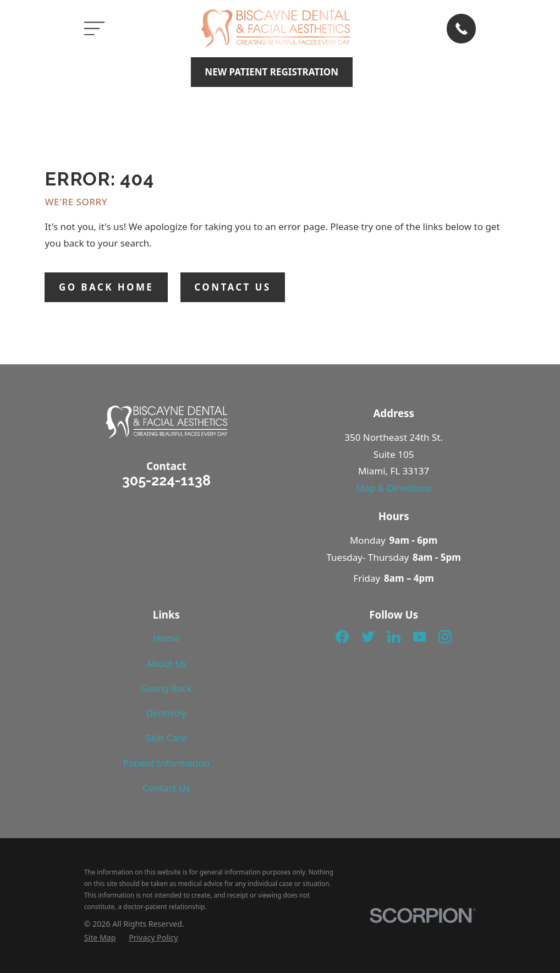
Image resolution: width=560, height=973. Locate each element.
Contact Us (166, 788)
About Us (166, 663)
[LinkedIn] (394, 637)
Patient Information (166, 763)
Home (166, 638)
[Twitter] (368, 637)
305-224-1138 (166, 480)
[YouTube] (420, 637)
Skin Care (166, 738)
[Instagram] (445, 637)
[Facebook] (342, 637)
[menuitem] (100, 938)
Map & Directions (394, 488)
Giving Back (166, 688)
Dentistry (166, 713)
